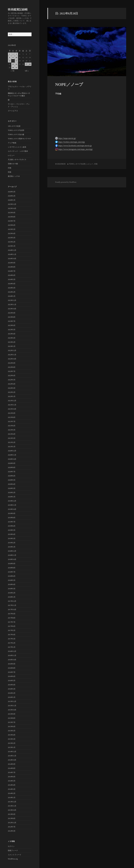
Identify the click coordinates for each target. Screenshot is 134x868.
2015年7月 (12, 722)
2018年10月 (12, 559)
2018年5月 (12, 580)
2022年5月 (12, 380)
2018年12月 (12, 551)
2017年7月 (12, 622)
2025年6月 (12, 225)
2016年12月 (12, 651)
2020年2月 (12, 493)
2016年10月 (12, 660)
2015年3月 (12, 739)
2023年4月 (12, 334)
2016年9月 (12, 664)
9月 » (27, 71)
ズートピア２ (13, 111)
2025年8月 (12, 217)
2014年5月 (12, 781)
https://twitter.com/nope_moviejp (72, 142)
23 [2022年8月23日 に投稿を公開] (13, 64)
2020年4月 (12, 484)
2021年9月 (12, 413)
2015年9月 (12, 714)
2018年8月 (12, 568)
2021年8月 (12, 417)
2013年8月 (12, 818)
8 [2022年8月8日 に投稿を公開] (10, 58)
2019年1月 (12, 547)
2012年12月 (12, 823)
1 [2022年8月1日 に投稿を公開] (10, 54)
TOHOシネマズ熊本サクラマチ (19, 139)
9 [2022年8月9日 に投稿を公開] (13, 58)
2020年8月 (12, 467)
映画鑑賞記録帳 (18, 10)
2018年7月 (12, 572)
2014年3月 (12, 789)
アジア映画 (12, 143)
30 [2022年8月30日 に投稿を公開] (13, 68)
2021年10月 (12, 409)
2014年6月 (12, 777)
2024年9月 (12, 263)
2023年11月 (12, 305)
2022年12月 (12, 350)
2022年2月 (12, 392)
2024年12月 (12, 250)
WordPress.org (13, 859)
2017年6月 (12, 626)
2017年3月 (12, 639)
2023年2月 (12, 342)
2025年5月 (12, 229)
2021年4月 (12, 434)
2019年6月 (12, 526)
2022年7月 (12, 371)
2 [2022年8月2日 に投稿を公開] (13, 54)
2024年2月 (12, 292)
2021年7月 (12, 422)
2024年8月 (12, 267)
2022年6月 (12, 376)
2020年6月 (12, 476)
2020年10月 (12, 459)
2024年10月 (12, 259)
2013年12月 (12, 802)
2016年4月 (12, 685)
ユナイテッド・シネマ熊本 (18, 151)
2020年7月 (12, 472)
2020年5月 (12, 480)
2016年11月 (12, 655)
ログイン (11, 846)
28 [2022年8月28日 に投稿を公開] (30, 64)
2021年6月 (12, 426)
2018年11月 (12, 555)
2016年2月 (12, 693)
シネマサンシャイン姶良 (17, 147)
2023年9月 (12, 313)
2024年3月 (12, 288)
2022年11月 (12, 355)
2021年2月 (12, 442)
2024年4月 (12, 284)
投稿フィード (13, 851)
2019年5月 (12, 530)
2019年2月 (12, 543)
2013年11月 (12, 806)
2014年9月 (12, 764)
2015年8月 (12, 718)
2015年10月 (12, 710)
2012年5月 (12, 831)
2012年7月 (12, 827)
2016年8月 (12, 668)
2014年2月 (12, 793)
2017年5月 (12, 630)
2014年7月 (12, 772)
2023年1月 (12, 346)
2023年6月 (12, 325)
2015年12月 (12, 701)
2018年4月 (12, 584)
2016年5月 (12, 681)
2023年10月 (12, 309)
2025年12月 (12, 204)
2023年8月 (12, 317)
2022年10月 (12, 359)
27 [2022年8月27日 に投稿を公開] (26, 64)
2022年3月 (12, 388)
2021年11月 (12, 405)
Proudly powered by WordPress (66, 182)
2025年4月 (12, 234)
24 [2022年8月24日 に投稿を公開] (16, 64)
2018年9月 (12, 564)
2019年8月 (12, 518)
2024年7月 (12, 271)
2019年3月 (12, 539)
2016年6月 (12, 676)
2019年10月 (12, 509)
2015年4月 (12, 735)
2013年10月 (12, 810)
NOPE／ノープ (69, 84)
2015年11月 (12, 706)
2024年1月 (12, 296)
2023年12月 (12, 300)
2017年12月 (12, 601)
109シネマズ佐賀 (14, 126)
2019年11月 (12, 505)
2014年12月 (12, 752)
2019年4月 (12, 534)
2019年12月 (12, 501)
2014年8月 (12, 768)
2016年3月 (12, 689)
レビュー (11, 155)
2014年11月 (12, 756)
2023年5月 (12, 330)
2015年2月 (12, 743)
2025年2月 (12, 242)
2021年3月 (12, 438)
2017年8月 (12, 618)
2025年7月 (12, 221)
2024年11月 (12, 254)
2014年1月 (12, 798)
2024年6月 (12, 275)
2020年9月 (12, 463)
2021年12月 (12, 401)
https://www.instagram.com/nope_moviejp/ (76, 149)
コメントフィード (15, 855)
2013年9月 (12, 814)
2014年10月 (12, 760)
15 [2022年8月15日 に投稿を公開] (10, 61)
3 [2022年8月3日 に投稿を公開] (16, 54)
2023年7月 (12, 321)
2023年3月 (12, 338)
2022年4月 (12, 384)
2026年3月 (12, 192)
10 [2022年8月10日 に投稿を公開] (16, 58)
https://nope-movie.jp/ (67, 138)
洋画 (10, 168)
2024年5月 (12, 279)
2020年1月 (12, 497)
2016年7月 (12, 672)
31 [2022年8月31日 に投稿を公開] (16, 68)
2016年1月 (12, 697)
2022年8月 (12, 367)
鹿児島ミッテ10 (14, 176)
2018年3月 (12, 589)
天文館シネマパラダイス (17, 160)
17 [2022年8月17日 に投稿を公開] (16, 61)
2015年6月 (12, 727)
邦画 (10, 172)
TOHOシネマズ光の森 (16, 134)
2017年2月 (12, 643)
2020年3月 (12, 488)
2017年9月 (12, 614)
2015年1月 (12, 747)
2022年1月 (12, 396)
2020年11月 (12, 455)
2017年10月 (12, 610)
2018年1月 (12, 597)
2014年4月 (12, 785)
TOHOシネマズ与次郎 (16, 130)
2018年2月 (12, 593)
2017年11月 (12, 605)
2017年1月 (12, 647)
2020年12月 (12, 451)
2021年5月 (12, 430)
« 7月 (13, 71)
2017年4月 (12, 635)
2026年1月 (12, 200)
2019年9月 (12, 513)
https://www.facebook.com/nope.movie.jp (75, 146)
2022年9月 (12, 363)
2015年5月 (12, 731)
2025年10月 (12, 208)
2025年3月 (12, 238)
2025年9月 (12, 213)
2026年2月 (12, 196)
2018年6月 (12, 576)
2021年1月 (12, 447)
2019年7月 (12, 522)
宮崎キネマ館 (13, 164)
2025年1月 (12, 246)
